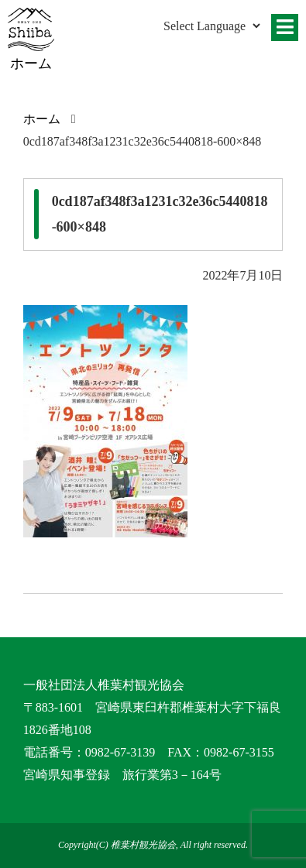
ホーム (42, 119)
